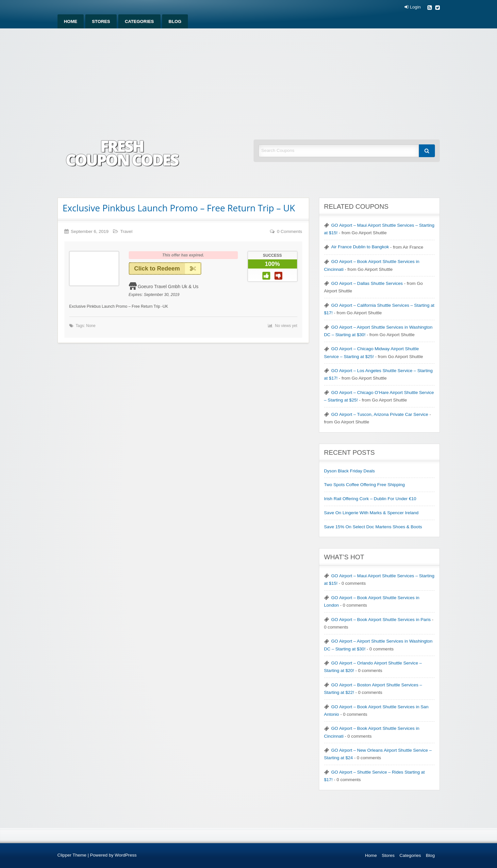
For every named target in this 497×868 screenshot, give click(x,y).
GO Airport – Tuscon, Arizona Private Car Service (380, 414)
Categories (139, 21)
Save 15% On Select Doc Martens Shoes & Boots (373, 527)
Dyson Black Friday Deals (350, 471)
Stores (101, 21)
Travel (126, 231)
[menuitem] (71, 21)
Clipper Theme (72, 855)
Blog (175, 21)
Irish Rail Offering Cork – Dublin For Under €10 (370, 499)
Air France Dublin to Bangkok (360, 247)
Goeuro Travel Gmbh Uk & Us (168, 287)
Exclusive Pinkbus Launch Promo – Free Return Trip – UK (179, 208)
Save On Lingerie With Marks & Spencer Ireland (371, 513)
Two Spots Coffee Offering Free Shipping (364, 485)
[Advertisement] (249, 77)
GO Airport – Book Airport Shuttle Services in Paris (381, 620)
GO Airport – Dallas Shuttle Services (367, 283)
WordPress (126, 855)
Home (71, 21)
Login (413, 7)
